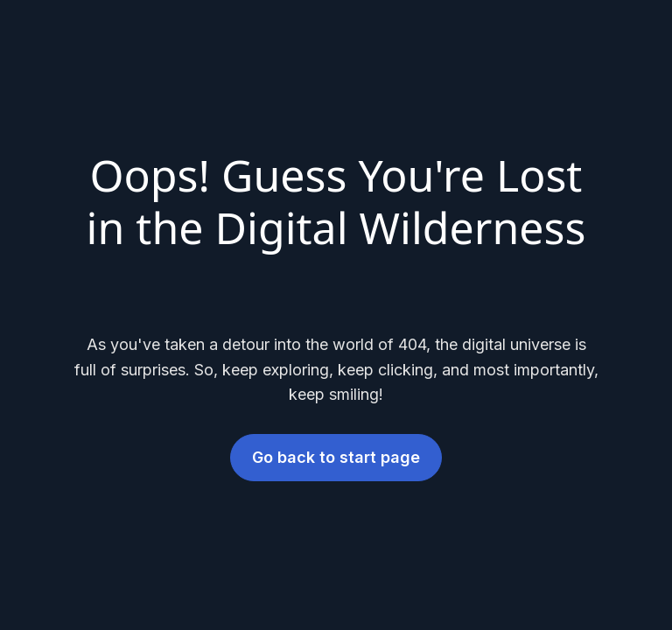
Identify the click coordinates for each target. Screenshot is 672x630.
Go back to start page (336, 457)
